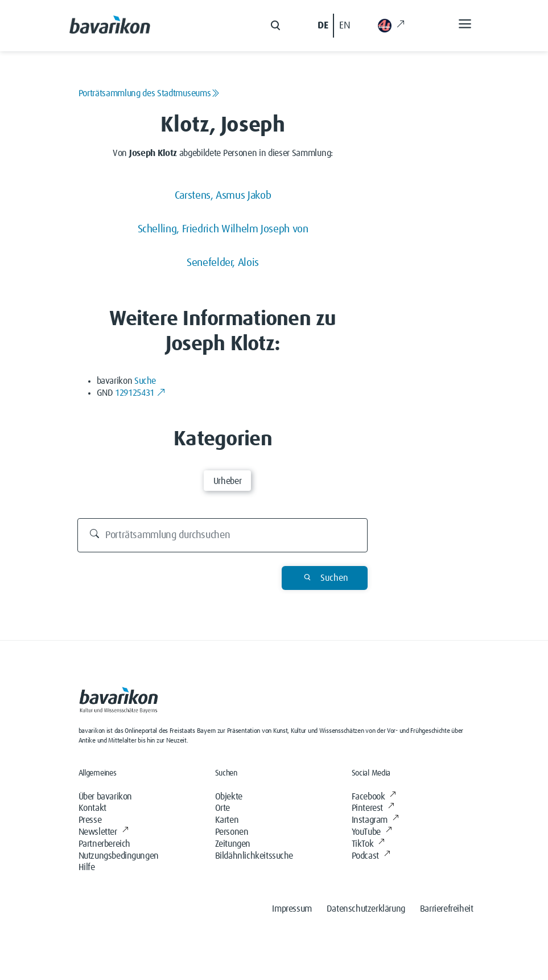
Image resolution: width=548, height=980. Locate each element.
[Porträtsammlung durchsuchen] (223, 535)
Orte (223, 808)
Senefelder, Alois (223, 263)
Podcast (371, 856)
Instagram (375, 820)
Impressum (292, 909)
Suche (145, 381)
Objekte (229, 797)
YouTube (372, 832)
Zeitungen (233, 844)
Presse (90, 820)
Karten (227, 820)
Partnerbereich (104, 844)
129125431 (140, 393)
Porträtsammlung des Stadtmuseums (149, 93)
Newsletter (104, 832)
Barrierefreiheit (447, 909)
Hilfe (87, 867)
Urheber (227, 481)
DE (323, 26)
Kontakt (92, 808)
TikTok (368, 844)
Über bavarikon (105, 797)
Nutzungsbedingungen (119, 856)
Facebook (374, 797)
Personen (232, 832)
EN (345, 26)
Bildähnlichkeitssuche (254, 856)
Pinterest (373, 808)
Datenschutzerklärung (366, 909)
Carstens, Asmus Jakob (223, 196)
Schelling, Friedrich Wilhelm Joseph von (223, 229)
